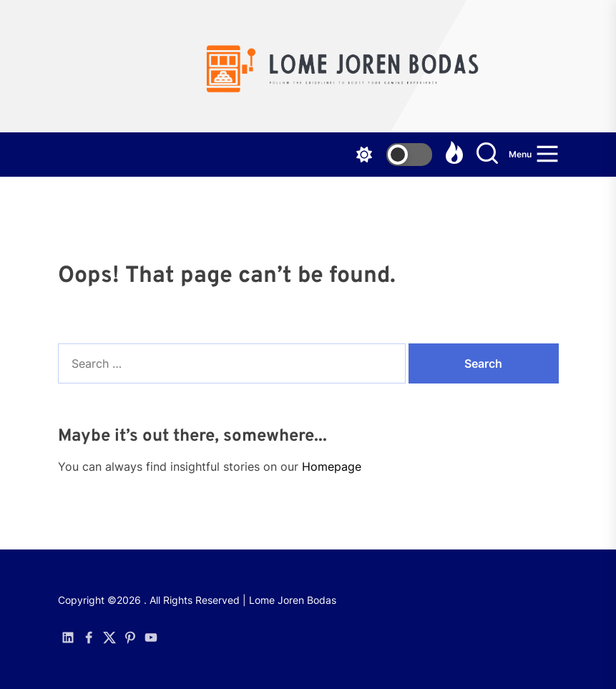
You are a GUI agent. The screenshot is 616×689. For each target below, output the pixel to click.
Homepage (332, 466)
